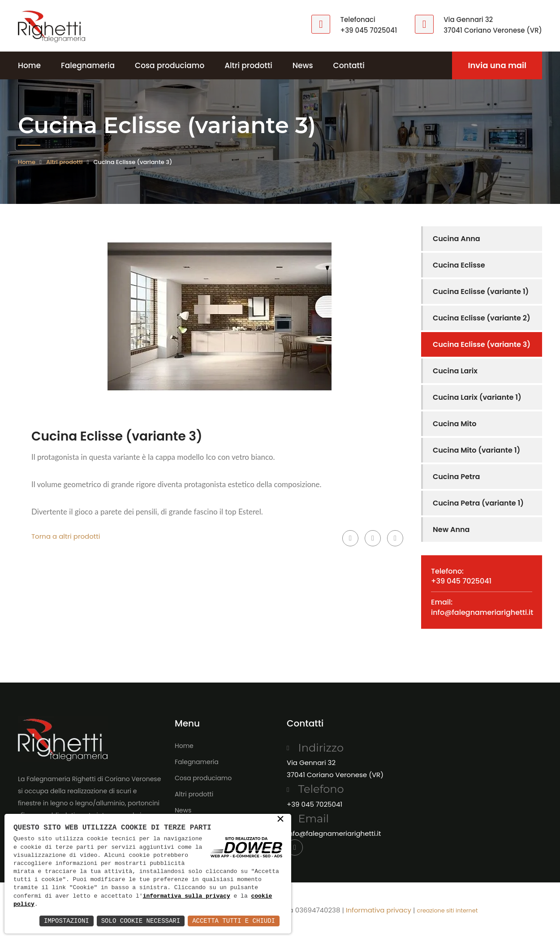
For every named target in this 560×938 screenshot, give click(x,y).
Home (29, 65)
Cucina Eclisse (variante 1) (481, 292)
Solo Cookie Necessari (141, 921)
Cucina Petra (456, 477)
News (303, 65)
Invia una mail (497, 65)
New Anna (451, 530)
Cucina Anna (457, 239)
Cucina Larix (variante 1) (477, 397)
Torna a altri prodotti (66, 536)
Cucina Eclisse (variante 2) (482, 318)
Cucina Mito (454, 424)
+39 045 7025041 (368, 30)
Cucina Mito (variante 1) (476, 450)
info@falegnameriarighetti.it (482, 612)
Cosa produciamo (170, 65)
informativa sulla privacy (187, 896)
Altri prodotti (248, 65)
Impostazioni (67, 921)
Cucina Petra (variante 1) (478, 503)
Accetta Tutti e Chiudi (234, 921)
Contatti (349, 65)
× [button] (280, 820)
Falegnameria (88, 65)
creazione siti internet (447, 910)
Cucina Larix (455, 371)
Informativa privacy (379, 910)
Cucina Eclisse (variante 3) (482, 344)
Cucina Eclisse (459, 265)
